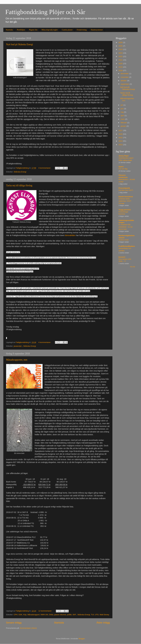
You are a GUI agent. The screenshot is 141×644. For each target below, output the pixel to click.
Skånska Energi (20, 172)
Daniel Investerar (126, 197)
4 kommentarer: (45, 168)
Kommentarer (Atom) (28, 628)
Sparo (121, 167)
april (123, 116)
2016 (121, 134)
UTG (97, 615)
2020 (121, 64)
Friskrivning (82, 30)
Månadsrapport (34, 615)
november (125, 77)
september (125, 84)
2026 (121, 42)
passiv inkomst (60, 615)
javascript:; (18, 346)
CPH (16, 615)
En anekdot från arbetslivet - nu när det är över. (126, 227)
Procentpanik (124, 188)
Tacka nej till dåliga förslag (19, 185)
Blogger (82, 639)
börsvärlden (70, 235)
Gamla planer (67, 30)
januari (124, 126)
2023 (121, 53)
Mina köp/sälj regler (50, 30)
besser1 (122, 257)
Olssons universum (123, 176)
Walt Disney (104, 615)
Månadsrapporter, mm (17, 360)
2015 (121, 138)
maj (122, 112)
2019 (121, 67)
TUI (92, 615)
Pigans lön (33, 30)
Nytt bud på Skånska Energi (20, 44)
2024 (121, 49)
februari (124, 123)
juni (122, 109)
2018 (121, 70)
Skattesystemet (97, 30)
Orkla (51, 615)
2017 (121, 130)
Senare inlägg (14, 623)
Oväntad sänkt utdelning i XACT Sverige (125, 201)
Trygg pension (125, 210)
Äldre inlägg (103, 623)
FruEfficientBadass (127, 246)
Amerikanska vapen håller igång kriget (126, 159)
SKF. (75, 615)
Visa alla (132, 267)
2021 (121, 60)
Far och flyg (123, 169)
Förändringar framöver (123, 213)
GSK (20, 615)
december (125, 74)
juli (122, 105)
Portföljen (21, 30)
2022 (121, 56)
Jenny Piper (124, 156)
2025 (121, 46)
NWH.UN (44, 615)
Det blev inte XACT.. (126, 190)
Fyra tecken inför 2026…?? (125, 260)
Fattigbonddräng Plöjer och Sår (45, 12)
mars (123, 119)
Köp (25, 615)
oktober (124, 81)
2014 (121, 141)
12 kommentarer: (45, 611)
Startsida (9, 30)
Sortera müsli (124, 240)
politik (69, 615)
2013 (121, 145)
